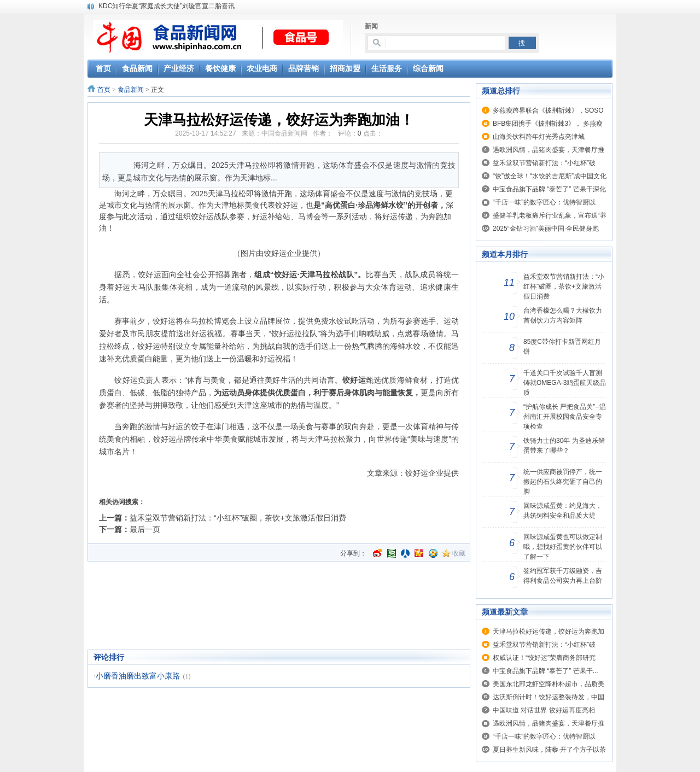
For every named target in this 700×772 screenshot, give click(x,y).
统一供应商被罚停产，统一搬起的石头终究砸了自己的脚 (563, 482)
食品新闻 (131, 90)
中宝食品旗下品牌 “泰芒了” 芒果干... (546, 671)
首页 (104, 90)
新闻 (371, 26)
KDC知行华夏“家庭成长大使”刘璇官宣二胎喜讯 (167, 6)
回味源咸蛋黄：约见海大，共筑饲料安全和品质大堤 (563, 511)
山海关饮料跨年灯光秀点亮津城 (539, 137)
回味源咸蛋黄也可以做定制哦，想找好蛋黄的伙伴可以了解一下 (563, 547)
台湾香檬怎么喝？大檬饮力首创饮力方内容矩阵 (563, 315)
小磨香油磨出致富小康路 (138, 676)
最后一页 (145, 529)
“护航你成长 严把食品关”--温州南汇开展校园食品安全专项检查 (565, 417)
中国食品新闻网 (284, 133)
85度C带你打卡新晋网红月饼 (562, 347)
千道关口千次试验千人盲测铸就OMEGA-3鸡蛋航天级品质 (565, 383)
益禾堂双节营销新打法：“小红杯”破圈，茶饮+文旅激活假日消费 (238, 518)
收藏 (459, 553)
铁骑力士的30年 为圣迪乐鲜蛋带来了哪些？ (564, 446)
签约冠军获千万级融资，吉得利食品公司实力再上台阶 (563, 576)
